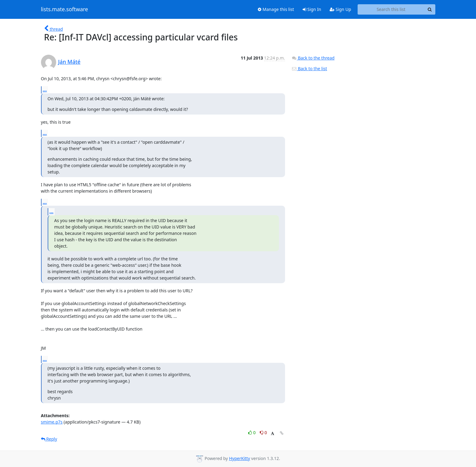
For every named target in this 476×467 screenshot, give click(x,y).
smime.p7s (52, 422)
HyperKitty (239, 458)
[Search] (430, 9)
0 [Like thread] (252, 433)
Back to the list (309, 69)
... (45, 90)
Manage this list (276, 9)
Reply (49, 439)
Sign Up (340, 9)
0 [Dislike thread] (263, 433)
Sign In (312, 9)
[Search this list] (391, 9)
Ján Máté (69, 62)
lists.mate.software (65, 9)
